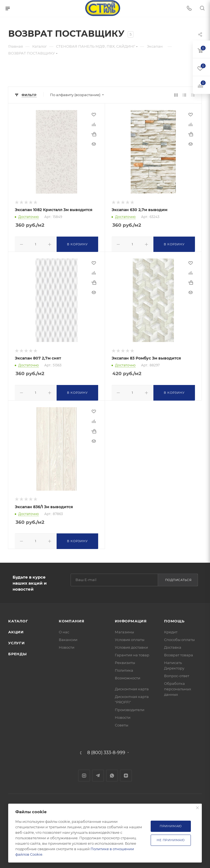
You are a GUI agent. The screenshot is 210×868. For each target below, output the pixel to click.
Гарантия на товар (132, 653)
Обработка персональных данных (178, 687)
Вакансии (68, 638)
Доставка (173, 646)
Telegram (98, 774)
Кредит (171, 630)
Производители (130, 708)
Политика (124, 669)
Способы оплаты (179, 638)
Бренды (17, 652)
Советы (122, 723)
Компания (72, 619)
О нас (64, 630)
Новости (67, 646)
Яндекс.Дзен (126, 774)
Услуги (17, 641)
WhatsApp (112, 774)
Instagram (84, 774)
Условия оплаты (130, 638)
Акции (16, 630)
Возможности (128, 676)
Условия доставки (131, 646)
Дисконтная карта (132, 687)
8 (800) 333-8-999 (106, 751)
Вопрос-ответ (177, 674)
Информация (131, 619)
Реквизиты (125, 661)
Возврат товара (179, 653)
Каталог (18, 619)
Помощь (174, 619)
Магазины (124, 630)
